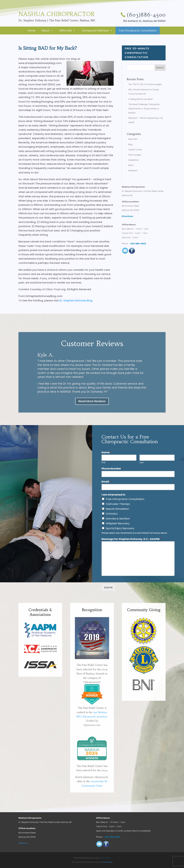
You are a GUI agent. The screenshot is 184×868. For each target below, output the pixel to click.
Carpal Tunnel (135, 150)
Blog (130, 144)
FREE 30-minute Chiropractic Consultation (146, 53)
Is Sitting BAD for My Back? (141, 99)
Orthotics (112, 514)
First (104, 463)
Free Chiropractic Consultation (138, 30)
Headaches (134, 160)
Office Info (67, 30)
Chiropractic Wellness (97, 30)
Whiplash (133, 171)
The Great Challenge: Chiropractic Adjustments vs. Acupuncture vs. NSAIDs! (144, 109)
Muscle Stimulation (117, 509)
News (131, 165)
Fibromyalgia (135, 155)
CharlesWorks (107, 862)
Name (106, 453)
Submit (108, 587)
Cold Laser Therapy (118, 504)
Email (106, 482)
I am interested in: (114, 495)
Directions (127, 216)
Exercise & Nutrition (118, 519)
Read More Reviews (92, 401)
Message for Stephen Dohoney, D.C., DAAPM (131, 539)
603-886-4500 (138, 244)
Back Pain (133, 139)
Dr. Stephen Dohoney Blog (76, 301)
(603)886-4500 (146, 15)
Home (31, 30)
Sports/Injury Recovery (120, 528)
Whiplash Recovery (118, 523)
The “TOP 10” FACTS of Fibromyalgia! (145, 84)
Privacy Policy (105, 858)
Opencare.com (92, 763)
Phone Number (112, 469)
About (47, 30)
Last (142, 463)
